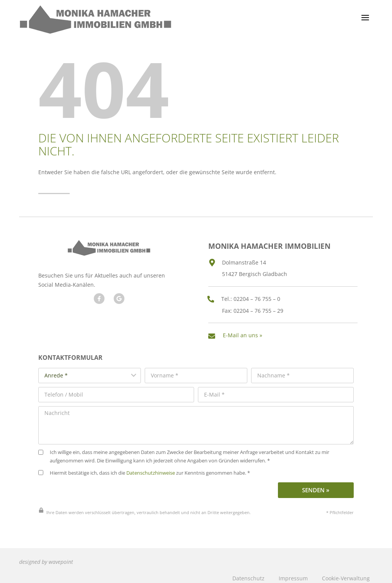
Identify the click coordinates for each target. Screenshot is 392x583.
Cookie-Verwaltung (346, 573)
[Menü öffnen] (365, 17)
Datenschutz (248, 573)
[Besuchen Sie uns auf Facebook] (98, 298)
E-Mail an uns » (244, 332)
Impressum (293, 573)
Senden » (316, 485)
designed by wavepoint (46, 557)
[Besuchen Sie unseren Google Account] (118, 298)
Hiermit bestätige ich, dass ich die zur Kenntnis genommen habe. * (144, 468)
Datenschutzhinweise (151, 468)
